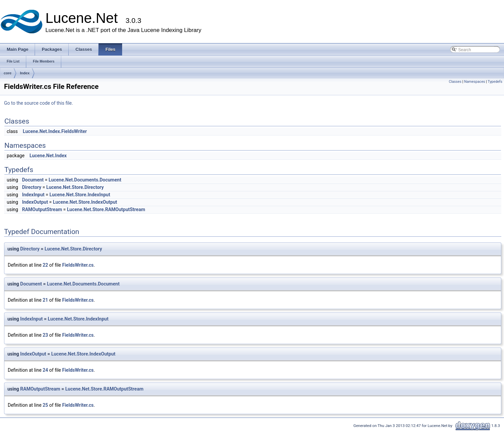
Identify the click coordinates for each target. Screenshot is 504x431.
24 (45, 370)
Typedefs (495, 82)
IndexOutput (35, 202)
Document (33, 180)
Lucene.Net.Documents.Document (85, 180)
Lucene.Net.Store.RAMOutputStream (106, 209)
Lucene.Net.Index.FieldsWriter (55, 131)
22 (45, 265)
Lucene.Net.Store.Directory (75, 187)
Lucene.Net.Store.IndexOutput (85, 202)
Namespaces (474, 82)
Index (25, 73)
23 (45, 335)
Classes (455, 82)
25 (45, 405)
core (8, 73)
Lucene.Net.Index (48, 156)
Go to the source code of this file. (39, 103)
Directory (31, 187)
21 (45, 300)
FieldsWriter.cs (78, 265)
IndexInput (33, 195)
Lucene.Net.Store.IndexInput (80, 195)
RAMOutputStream (42, 209)
